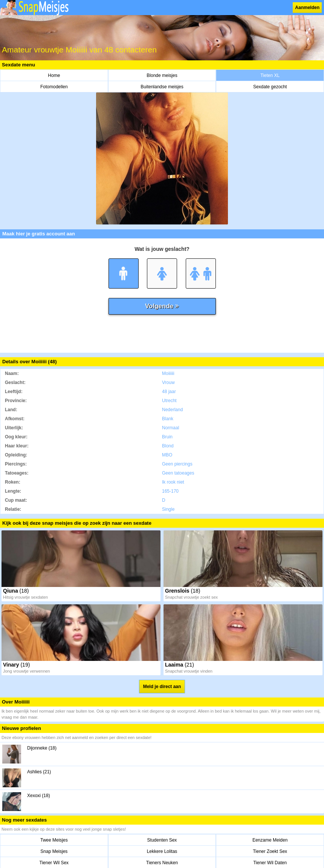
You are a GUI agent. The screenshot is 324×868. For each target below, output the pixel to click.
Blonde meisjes (162, 75)
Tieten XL (270, 75)
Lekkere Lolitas (162, 851)
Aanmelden (307, 8)
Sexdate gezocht (270, 87)
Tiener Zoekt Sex (270, 851)
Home (54, 75)
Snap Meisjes (54, 851)
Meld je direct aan (162, 687)
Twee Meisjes (54, 840)
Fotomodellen (54, 87)
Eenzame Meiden (270, 840)
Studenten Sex (162, 840)
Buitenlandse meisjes (162, 87)
